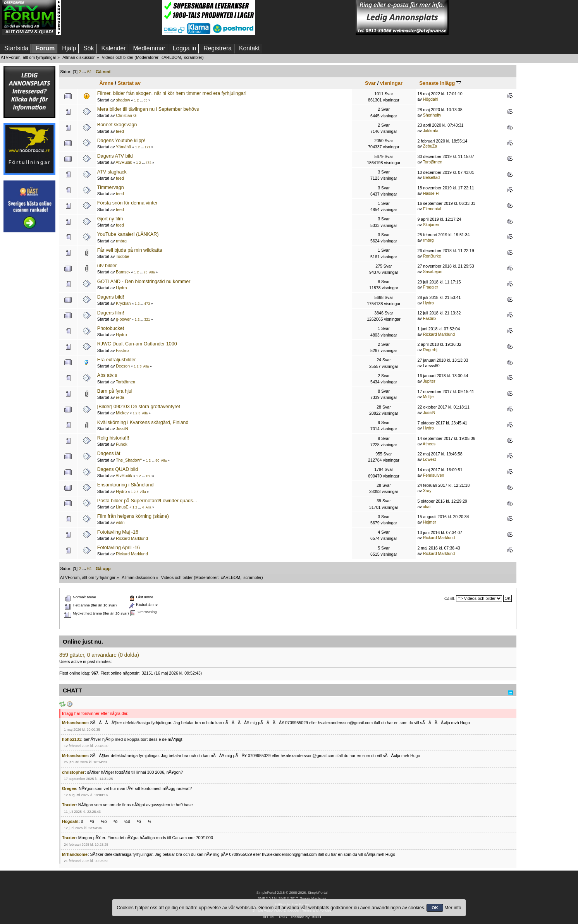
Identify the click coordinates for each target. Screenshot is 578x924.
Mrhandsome (75, 723)
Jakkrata (431, 131)
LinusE (122, 507)
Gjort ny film (110, 219)
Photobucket (111, 328)
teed (120, 131)
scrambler (193, 57)
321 (147, 319)
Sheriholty (432, 115)
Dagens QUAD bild (118, 469)
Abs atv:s (107, 375)
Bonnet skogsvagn (117, 125)
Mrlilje (428, 397)
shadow (123, 100)
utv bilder (107, 266)
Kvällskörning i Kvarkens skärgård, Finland (143, 422)
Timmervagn (111, 187)
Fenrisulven (434, 475)
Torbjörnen (432, 162)
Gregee (69, 788)
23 (146, 272)
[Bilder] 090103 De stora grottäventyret (139, 407)
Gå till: (450, 599)
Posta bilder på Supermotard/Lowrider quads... (147, 501)
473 (147, 304)
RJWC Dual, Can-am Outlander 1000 (137, 344)
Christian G (126, 115)
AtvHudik (124, 162)
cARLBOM (171, 57)
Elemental (432, 209)
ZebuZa (430, 146)
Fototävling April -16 (119, 548)
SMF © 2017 (288, 898)
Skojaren (431, 225)
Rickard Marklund (439, 334)
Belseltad (432, 177)
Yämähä (123, 147)
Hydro (121, 288)
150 (149, 476)
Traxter (69, 805)
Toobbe (123, 256)
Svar (370, 83)
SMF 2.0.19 (267, 898)
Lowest (430, 459)
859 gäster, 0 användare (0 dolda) (99, 655)
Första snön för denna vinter (127, 203)
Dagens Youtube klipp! (121, 141)
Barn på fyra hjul (115, 391)
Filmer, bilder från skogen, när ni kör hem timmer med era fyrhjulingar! (172, 93)
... (85, 72)
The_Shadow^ (129, 460)
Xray (427, 491)
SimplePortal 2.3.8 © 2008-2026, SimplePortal (292, 893)
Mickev (122, 413)
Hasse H (431, 193)
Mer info (453, 908)
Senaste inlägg (440, 83)
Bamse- (123, 272)
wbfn (120, 522)
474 (149, 163)
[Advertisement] (112, 17)
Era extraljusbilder (117, 360)
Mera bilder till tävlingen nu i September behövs (148, 109)
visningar (391, 83)
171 (147, 147)
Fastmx (430, 318)
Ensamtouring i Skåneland (126, 485)
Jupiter (429, 381)
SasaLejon (433, 271)
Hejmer (430, 522)
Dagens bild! (111, 297)
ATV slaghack (112, 172)
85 (146, 100)
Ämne (106, 83)
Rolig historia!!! (113, 438)
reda (120, 397)
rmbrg (121, 241)
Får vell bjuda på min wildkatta (130, 250)
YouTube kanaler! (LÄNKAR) (128, 234)
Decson (123, 366)
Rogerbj (430, 350)
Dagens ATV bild (115, 156)
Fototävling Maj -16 (118, 532)
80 (157, 460)
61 (89, 72)
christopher (73, 772)
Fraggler (431, 287)
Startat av (129, 83)
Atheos (429, 444)
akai (427, 507)
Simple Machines (313, 898)
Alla (152, 272)
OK (435, 908)
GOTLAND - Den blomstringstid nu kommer (144, 282)
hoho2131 (71, 739)
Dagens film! (111, 313)
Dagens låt (109, 453)
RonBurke (432, 256)
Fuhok (121, 444)
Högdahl (431, 99)
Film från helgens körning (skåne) (133, 516)
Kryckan (123, 303)
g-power (123, 319)
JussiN (429, 412)
